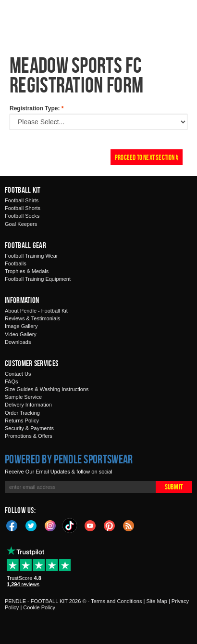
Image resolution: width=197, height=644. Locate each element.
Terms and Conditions (116, 601)
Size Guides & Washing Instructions (47, 389)
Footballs (16, 263)
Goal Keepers (21, 224)
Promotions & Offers (29, 436)
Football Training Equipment (38, 279)
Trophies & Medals (27, 271)
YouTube (90, 525)
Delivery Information (28, 405)
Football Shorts (23, 208)
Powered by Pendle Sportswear (69, 459)
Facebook (12, 525)
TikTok (70, 526)
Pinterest (110, 525)
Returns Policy (22, 421)
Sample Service (23, 397)
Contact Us (18, 374)
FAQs (12, 381)
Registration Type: (37, 108)
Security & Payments (29, 428)
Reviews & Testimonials (32, 318)
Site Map (156, 601)
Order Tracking (22, 413)
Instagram (50, 525)
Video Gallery (21, 334)
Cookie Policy (39, 607)
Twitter (31, 525)
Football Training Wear (31, 256)
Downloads (18, 342)
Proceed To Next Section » (147, 157)
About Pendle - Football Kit (36, 311)
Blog (129, 525)
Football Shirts (22, 200)
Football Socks (22, 216)
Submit (174, 487)
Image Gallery (21, 326)
